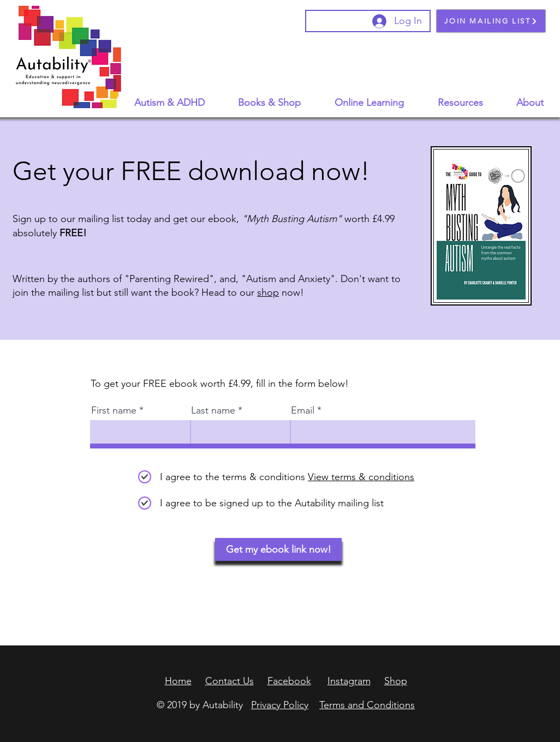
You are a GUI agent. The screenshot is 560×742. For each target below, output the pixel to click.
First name (114, 410)
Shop (396, 681)
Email (303, 410)
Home (178, 681)
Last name (213, 410)
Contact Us (230, 681)
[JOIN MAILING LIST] (491, 21)
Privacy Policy (280, 705)
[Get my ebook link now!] (278, 549)
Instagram (349, 681)
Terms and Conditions (367, 705)
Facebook (289, 681)
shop (268, 292)
